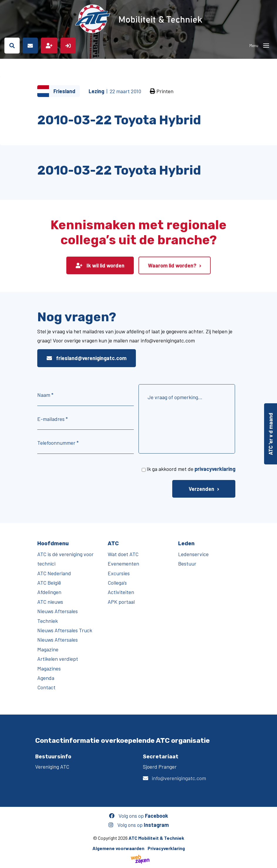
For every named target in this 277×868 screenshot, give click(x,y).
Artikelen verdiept (58, 659)
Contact (46, 687)
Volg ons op (139, 816)
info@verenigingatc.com (179, 778)
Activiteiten (121, 592)
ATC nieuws (50, 602)
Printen (162, 91)
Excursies (119, 573)
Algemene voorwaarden (118, 848)
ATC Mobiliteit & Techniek (156, 838)
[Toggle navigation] (266, 46)
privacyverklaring (215, 469)
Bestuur (187, 563)
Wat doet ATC (123, 554)
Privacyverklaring (166, 848)
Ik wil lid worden (100, 265)
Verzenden (201, 489)
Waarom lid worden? (172, 265)
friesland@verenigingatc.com (87, 358)
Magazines (49, 668)
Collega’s (117, 583)
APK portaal (121, 602)
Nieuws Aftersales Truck (65, 630)
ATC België (49, 583)
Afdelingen (49, 592)
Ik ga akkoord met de (191, 469)
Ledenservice (193, 554)
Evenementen (123, 563)
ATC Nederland (54, 573)
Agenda (46, 678)
